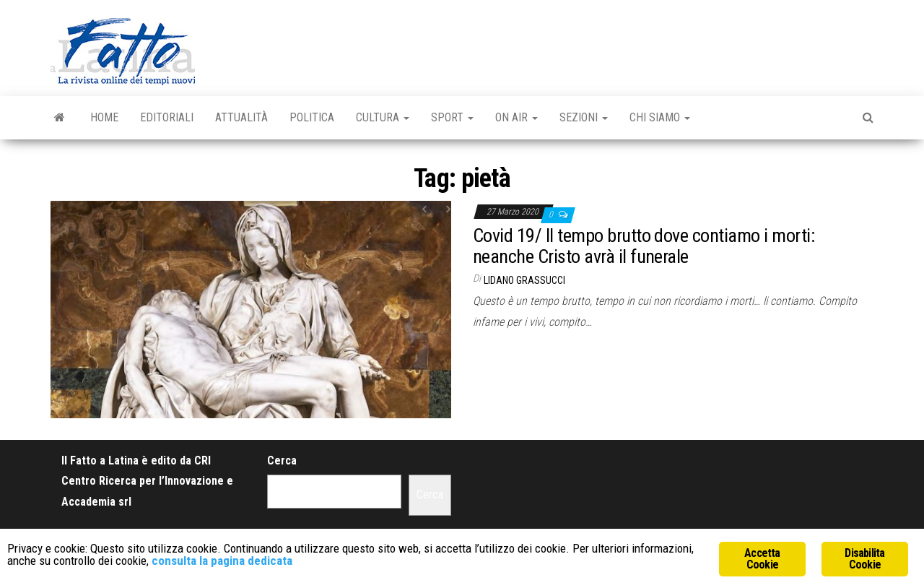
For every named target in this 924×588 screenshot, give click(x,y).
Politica (312, 117)
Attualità (241, 117)
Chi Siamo (660, 117)
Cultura (383, 117)
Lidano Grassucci (524, 280)
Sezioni (584, 117)
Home (104, 117)
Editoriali (167, 117)
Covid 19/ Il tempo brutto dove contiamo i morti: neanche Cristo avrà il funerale (644, 246)
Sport (452, 117)
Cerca (282, 461)
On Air (517, 117)
